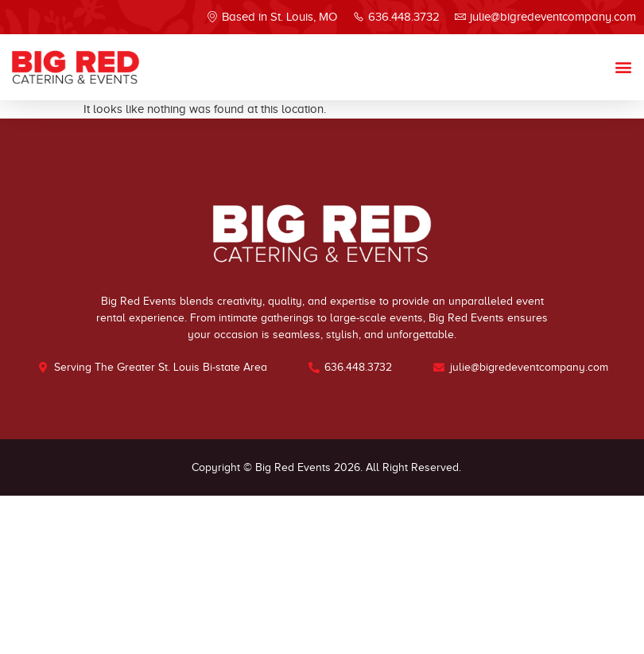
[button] (623, 67)
